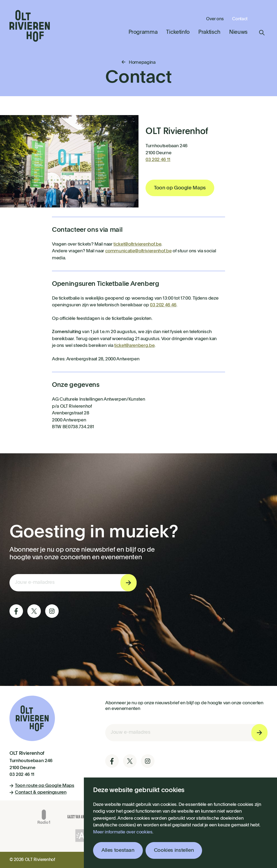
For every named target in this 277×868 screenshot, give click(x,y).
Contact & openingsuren (38, 792)
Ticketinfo (178, 32)
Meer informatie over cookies (123, 832)
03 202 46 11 (158, 160)
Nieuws (238, 32)
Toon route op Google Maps (42, 786)
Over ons (215, 19)
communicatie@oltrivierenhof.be (138, 251)
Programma (143, 32)
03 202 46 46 (163, 305)
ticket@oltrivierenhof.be (137, 244)
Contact (240, 19)
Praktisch (209, 32)
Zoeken (262, 33)
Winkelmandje (262, 19)
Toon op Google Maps (180, 188)
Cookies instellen (174, 850)
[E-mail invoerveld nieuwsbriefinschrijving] (73, 583)
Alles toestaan (118, 850)
